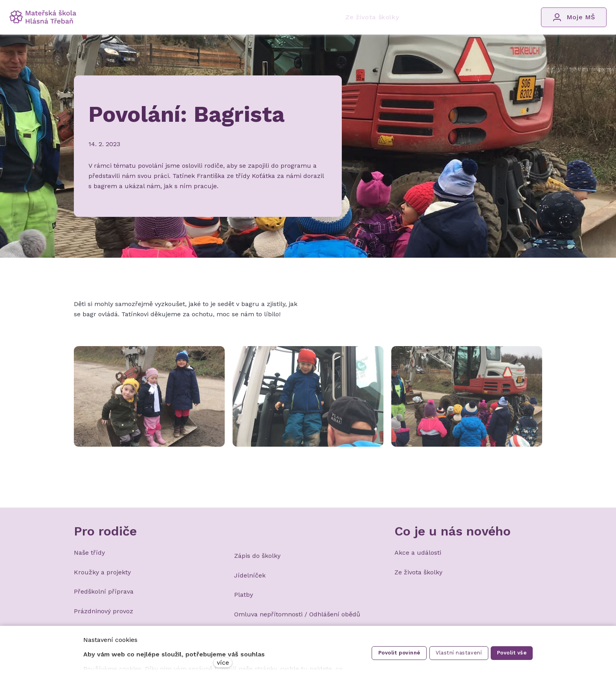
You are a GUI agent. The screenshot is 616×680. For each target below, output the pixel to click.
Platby (244, 599)
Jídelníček (250, 580)
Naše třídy (89, 557)
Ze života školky (418, 576)
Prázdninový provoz (104, 615)
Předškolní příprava (104, 596)
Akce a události (418, 557)
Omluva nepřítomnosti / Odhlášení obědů (297, 619)
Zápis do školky (257, 560)
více (223, 663)
